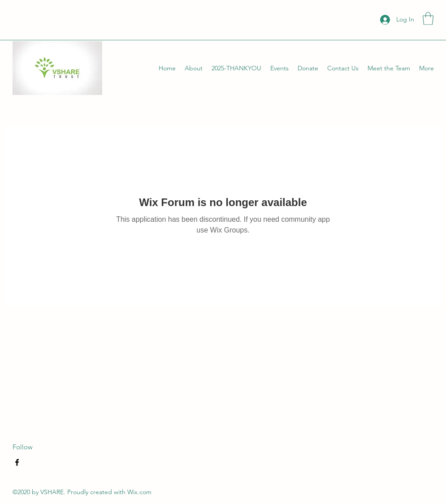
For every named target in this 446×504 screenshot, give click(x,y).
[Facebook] (17, 462)
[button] (428, 19)
